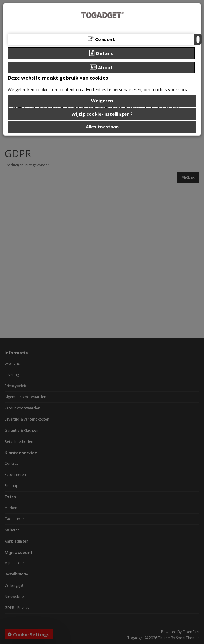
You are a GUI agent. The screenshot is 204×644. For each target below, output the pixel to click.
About (101, 67)
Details (101, 53)
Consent (101, 39)
